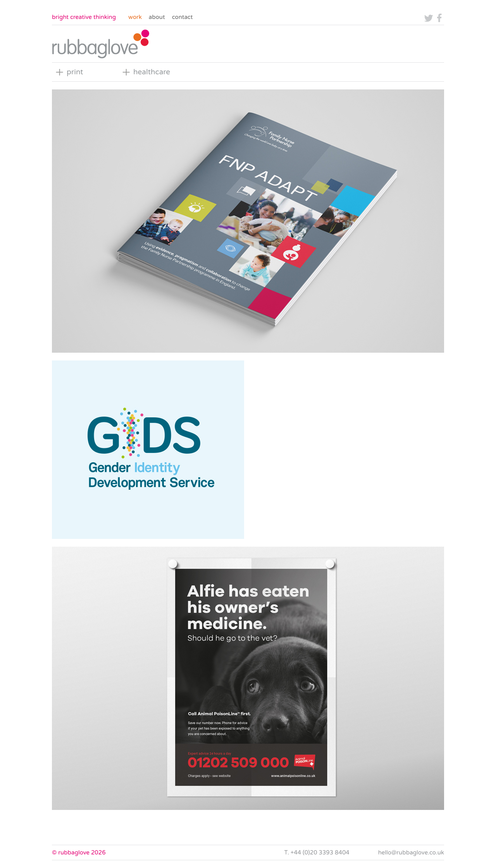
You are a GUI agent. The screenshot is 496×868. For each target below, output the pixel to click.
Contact (183, 17)
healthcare (152, 72)
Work (135, 17)
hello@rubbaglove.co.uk (411, 853)
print (75, 72)
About (157, 17)
